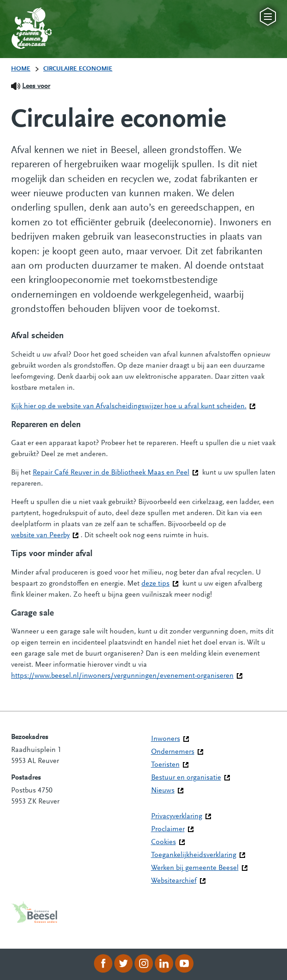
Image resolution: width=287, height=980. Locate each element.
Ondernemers (173, 752)
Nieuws (163, 791)
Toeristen (165, 765)
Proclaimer (168, 829)
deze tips (160, 583)
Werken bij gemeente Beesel (195, 868)
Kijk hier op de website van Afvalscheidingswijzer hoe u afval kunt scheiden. (133, 405)
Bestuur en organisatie (186, 778)
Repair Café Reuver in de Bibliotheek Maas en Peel (116, 472)
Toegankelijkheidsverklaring (194, 855)
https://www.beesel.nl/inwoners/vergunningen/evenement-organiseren (127, 675)
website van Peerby (45, 534)
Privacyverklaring (177, 816)
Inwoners (166, 739)
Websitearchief (174, 881)
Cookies (164, 842)
